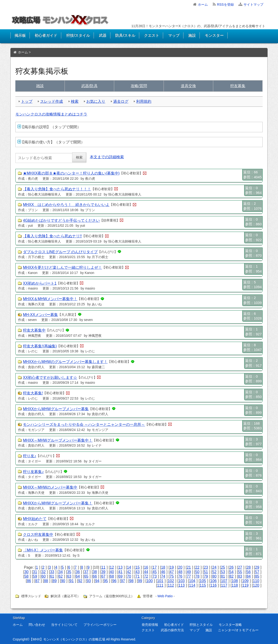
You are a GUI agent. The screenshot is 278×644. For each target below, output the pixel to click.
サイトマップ (253, 4)
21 (189, 567)
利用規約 (144, 101)
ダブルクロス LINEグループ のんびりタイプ (60, 252)
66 (95, 576)
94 (97, 581)
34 (61, 572)
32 (43, 572)
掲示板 (20, 35)
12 (112, 567)
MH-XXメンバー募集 (40, 315)
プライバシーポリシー (100, 625)
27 (240, 567)
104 (192, 581)
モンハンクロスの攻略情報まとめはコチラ (51, 114)
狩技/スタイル (78, 35)
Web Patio (165, 596)
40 (112, 572)
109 (245, 581)
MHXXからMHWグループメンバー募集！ (58, 503)
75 (172, 576)
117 (224, 585)
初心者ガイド (46, 35)
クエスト (152, 35)
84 (249, 576)
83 (240, 576)
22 (197, 567)
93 (89, 581)
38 (95, 572)
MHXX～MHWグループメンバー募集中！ (58, 440)
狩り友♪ (30, 456)
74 (163, 576)
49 (189, 572)
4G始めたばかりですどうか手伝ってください (61, 220)
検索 (75, 101)
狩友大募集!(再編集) (40, 346)
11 (103, 567)
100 (150, 581)
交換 (188, 86)
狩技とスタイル (201, 625)
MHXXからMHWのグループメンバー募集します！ (65, 362)
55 (240, 572)
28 (249, 567)
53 (223, 572)
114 (192, 585)
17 (155, 567)
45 (155, 572)
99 (140, 581)
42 (129, 572)
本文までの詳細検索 (107, 157)
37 (86, 572)
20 (180, 567)
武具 (89, 86)
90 (63, 581)
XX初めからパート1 (40, 283)
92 (80, 581)
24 (214, 567)
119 (245, 585)
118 (235, 585)
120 (256, 585)
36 (78, 572)
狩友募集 (238, 86)
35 (69, 572)
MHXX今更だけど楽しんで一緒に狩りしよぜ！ (62, 267)
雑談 (40, 86)
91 (72, 581)
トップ (27, 101)
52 (214, 572)
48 (180, 572)
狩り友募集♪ (33, 472)
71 (138, 576)
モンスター (214, 35)
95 (106, 581)
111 (160, 585)
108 (235, 581)
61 (52, 576)
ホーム (203, 4)
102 (171, 581)
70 (129, 576)
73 (155, 576)
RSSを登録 (225, 4)
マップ (174, 35)
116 (214, 585)
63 (69, 576)
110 (256, 581)
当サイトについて (64, 625)
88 (46, 581)
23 (206, 567)
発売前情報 (150, 625)
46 (163, 572)
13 (121, 567)
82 (231, 576)
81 (223, 576)
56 (249, 572)
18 (163, 567)
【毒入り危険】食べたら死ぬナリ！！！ (57, 189)
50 (197, 572)
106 (214, 581)
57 (257, 572)
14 (129, 567)
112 (171, 585)
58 (26, 576)
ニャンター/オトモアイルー (238, 630)
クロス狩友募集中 (38, 535)
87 (38, 581)
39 (103, 572)
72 (146, 576)
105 (203, 581)
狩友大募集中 (34, 330)
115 (203, 585)
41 (121, 572)
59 (35, 576)
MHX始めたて (35, 519)
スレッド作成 (52, 101)
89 (55, 581)
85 (257, 576)
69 (121, 576)
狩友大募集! (33, 393)
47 (172, 572)
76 (180, 576)
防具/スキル (125, 35)
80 (214, 576)
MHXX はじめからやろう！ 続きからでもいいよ (66, 205)
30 (26, 572)
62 (61, 576)
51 (206, 572)
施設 (192, 35)
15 (138, 567)
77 (189, 576)
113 (182, 585)
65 (86, 576)
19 (172, 567)
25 (223, 567)
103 (182, 581)
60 (43, 576)
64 (78, 576)
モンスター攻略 (230, 625)
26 (231, 567)
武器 (103, 35)
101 (160, 581)
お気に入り (96, 101)
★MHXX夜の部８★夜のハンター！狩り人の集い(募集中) (71, 173)
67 (103, 576)
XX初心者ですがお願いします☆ (50, 377)
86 (29, 581)
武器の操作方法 (172, 630)
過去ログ (121, 101)
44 (146, 572)
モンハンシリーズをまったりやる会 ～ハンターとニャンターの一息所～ (84, 424)
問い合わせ (37, 625)
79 (206, 576)
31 (35, 572)
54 (231, 572)
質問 (139, 86)
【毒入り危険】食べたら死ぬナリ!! (52, 236)
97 (123, 581)
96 (114, 581)
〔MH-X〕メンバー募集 (43, 550)
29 (257, 567)
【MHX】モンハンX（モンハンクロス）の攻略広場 (67, 639)
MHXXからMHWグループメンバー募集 (56, 409)
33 (52, 572)
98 (131, 581)
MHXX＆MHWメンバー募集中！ (50, 299)
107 (224, 581)
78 (197, 576)
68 (112, 576)
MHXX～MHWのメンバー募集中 (50, 487)
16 (146, 567)
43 (138, 572)
